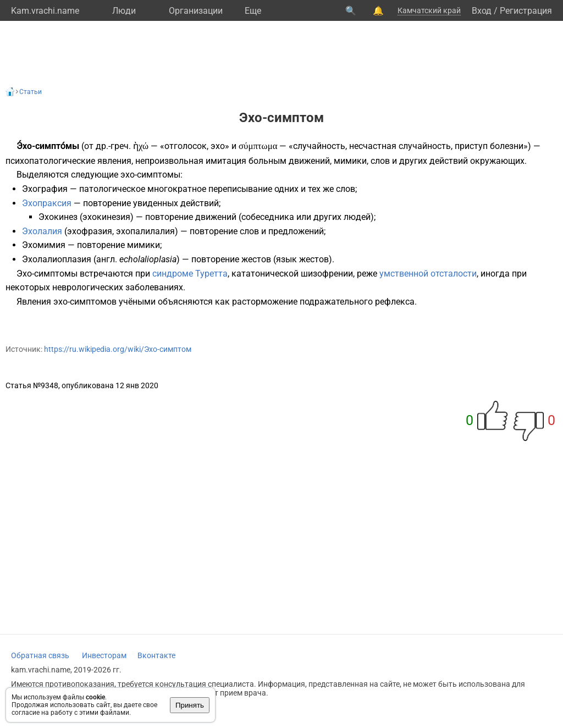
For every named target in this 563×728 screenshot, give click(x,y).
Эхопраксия (47, 203)
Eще (253, 11)
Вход (482, 11)
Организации (196, 11)
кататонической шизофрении (292, 274)
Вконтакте (156, 655)
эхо (218, 146)
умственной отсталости (428, 274)
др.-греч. (113, 146)
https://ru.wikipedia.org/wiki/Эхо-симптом (118, 349)
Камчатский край (429, 10)
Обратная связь (40, 655)
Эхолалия (42, 231)
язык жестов (302, 259)
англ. (107, 259)
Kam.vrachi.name (45, 11)
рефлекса (395, 302)
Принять (190, 705)
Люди (124, 11)
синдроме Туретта (190, 274)
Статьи (31, 92)
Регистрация (526, 11)
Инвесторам (104, 655)
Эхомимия (44, 245)
